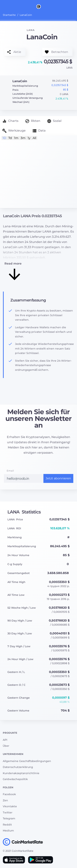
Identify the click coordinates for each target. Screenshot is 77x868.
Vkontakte (10, 806)
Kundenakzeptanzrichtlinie (21, 773)
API (5, 740)
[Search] (75, 6)
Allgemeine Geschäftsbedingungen (27, 761)
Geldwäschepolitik (15, 779)
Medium (8, 831)
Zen (5, 800)
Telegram (9, 818)
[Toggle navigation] (2, 6)
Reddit (7, 825)
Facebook (9, 794)
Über (6, 746)
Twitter (8, 812)
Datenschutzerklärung (18, 767)
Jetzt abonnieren (58, 478)
